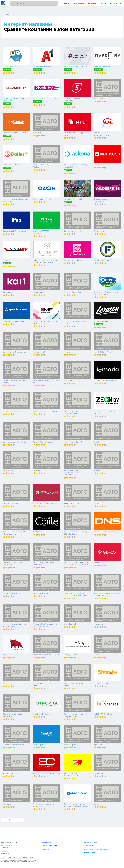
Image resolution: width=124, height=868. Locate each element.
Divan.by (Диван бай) (11, 503)
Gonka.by (6, 260)
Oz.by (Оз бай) (69, 380)
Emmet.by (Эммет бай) (72, 292)
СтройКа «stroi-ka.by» (42, 714)
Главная (67, 3)
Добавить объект (47, 842)
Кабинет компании (116, 3)
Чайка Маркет (39, 292)
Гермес (97, 503)
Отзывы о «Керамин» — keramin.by (47, 503)
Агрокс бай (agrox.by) (72, 503)
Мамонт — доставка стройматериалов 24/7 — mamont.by (74, 473)
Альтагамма (68, 352)
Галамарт (37, 470)
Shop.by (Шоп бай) (101, 683)
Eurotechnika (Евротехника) (13, 745)
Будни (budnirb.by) (71, 624)
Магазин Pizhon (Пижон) (73, 442)
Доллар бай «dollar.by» (12, 165)
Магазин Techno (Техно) (12, 773)
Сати (5, 683)
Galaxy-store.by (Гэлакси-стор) (15, 352)
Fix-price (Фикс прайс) (102, 260)
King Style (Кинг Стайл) (103, 352)
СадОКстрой (38, 745)
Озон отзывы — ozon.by (42, 199)
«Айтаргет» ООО (40, 352)
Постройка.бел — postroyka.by (45, 411)
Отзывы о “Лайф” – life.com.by (14, 231)
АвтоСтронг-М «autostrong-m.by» (46, 773)
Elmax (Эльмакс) (100, 231)
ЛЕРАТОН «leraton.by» (103, 321)
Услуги (86, 856)
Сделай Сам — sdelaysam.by (44, 442)
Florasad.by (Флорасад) (73, 199)
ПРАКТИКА (98, 655)
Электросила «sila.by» (103, 165)
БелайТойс (98, 804)
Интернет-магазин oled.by (43, 593)
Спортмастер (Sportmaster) (14, 321)
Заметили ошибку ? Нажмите (10, 842)
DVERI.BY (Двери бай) (102, 66)
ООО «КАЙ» (38, 133)
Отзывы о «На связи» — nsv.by (15, 133)
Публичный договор (89, 853)
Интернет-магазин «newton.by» (76, 66)
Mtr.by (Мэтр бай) (70, 745)
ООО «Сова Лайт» (10, 66)
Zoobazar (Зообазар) (11, 411)
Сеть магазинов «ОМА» (73, 231)
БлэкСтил (98, 442)
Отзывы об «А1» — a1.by (43, 66)
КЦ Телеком (99, 99)
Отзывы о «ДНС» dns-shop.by (106, 532)
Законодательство (89, 846)
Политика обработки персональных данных (96, 849)
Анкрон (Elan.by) (9, 655)
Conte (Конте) (39, 532)
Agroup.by (98, 745)
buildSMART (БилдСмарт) (104, 714)
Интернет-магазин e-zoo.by (14, 593)
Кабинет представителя (50, 846)
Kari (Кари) (7, 292)
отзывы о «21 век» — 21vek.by (45, 99)
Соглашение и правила (90, 842)
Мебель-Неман (9, 470)
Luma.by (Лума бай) (71, 655)
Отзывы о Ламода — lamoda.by (106, 380)
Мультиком (98, 624)
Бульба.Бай (98, 773)
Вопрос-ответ (92, 3)
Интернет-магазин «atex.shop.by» (46, 655)
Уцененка (98, 470)
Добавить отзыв (79, 3)
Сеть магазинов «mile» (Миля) (14, 442)
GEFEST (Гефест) (101, 563)
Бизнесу (103, 3)
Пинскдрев (7, 804)
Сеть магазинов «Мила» (73, 260)
